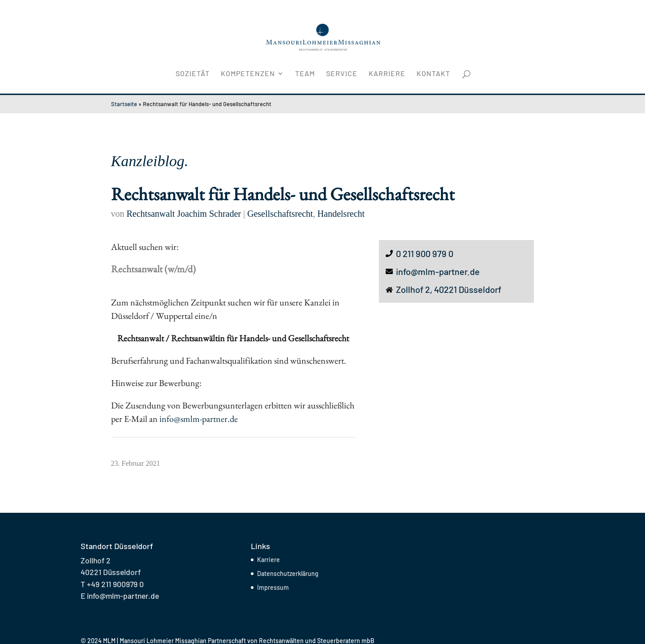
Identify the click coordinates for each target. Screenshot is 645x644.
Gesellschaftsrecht (280, 214)
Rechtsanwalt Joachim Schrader (184, 214)
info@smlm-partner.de (200, 419)
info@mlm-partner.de (438, 271)
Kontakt (433, 74)
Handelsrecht (341, 214)
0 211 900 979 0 (425, 253)
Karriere (387, 74)
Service (342, 74)
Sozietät (193, 74)
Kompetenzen (248, 74)
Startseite (124, 104)
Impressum (273, 587)
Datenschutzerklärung (288, 573)
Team (305, 74)
